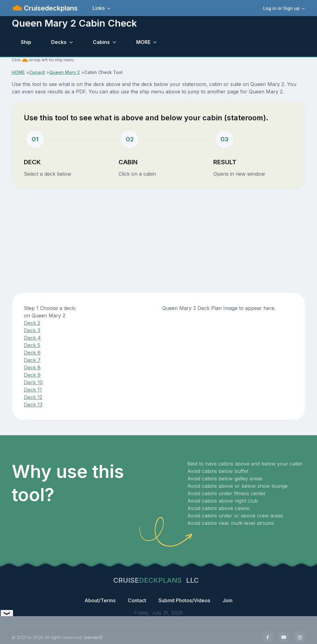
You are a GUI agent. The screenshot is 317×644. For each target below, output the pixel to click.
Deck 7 (32, 360)
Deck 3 (32, 330)
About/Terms (100, 600)
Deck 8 (32, 367)
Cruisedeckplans (50, 8)
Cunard (37, 72)
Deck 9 (32, 375)
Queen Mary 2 (65, 72)
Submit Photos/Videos (184, 600)
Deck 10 (33, 382)
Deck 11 (33, 390)
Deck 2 (32, 323)
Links (99, 8)
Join (228, 600)
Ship (26, 42)
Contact (137, 600)
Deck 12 (33, 397)
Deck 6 (32, 353)
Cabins (101, 42)
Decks (59, 42)
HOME (18, 72)
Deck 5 (32, 345)
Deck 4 (32, 338)
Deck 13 (33, 405)
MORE (143, 42)
